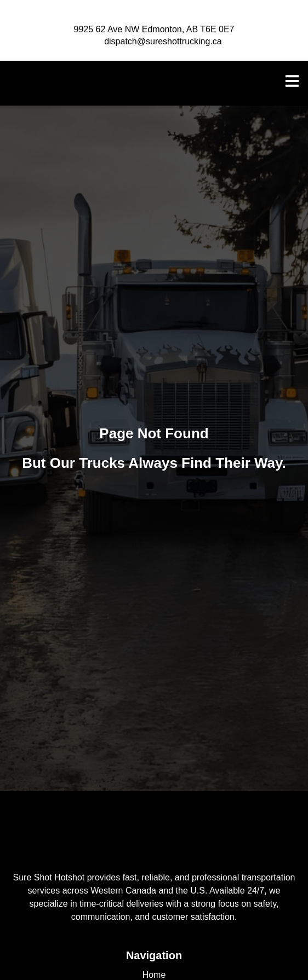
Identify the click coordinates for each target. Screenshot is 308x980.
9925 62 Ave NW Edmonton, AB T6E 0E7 (154, 29)
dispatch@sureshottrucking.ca (163, 41)
